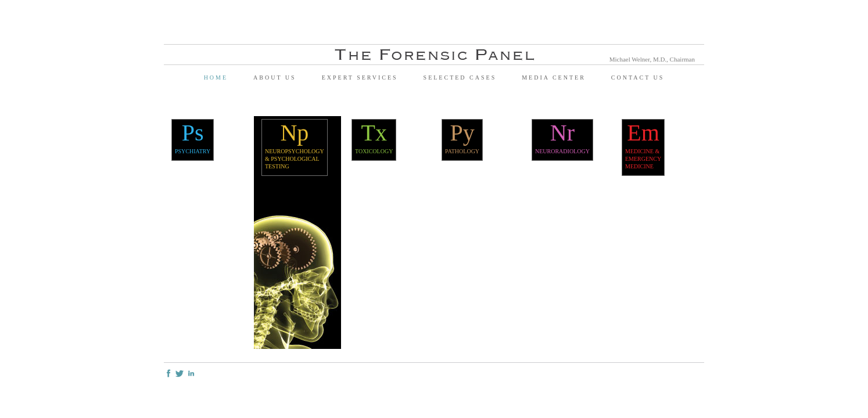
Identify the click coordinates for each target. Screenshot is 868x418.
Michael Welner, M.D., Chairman (652, 59)
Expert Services (360, 78)
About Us (275, 78)
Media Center (554, 78)
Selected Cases (460, 78)
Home (216, 78)
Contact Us (638, 78)
